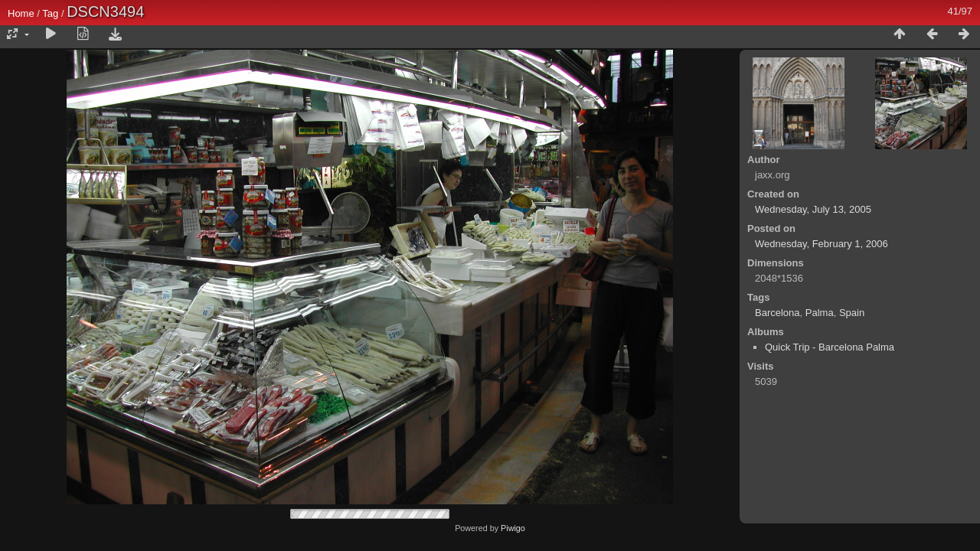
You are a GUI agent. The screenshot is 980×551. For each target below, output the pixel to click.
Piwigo (513, 528)
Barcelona (777, 313)
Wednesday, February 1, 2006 (822, 244)
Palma (820, 313)
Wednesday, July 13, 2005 (813, 209)
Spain (852, 313)
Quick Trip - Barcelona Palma (830, 347)
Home (21, 13)
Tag (50, 13)
